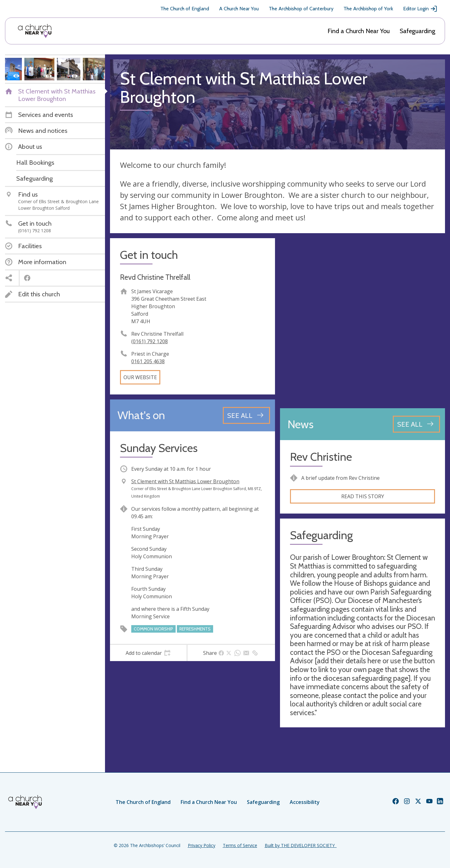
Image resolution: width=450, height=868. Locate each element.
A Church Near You (239, 9)
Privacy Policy (202, 845)
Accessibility (305, 802)
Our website (140, 377)
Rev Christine (321, 457)
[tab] (148, 653)
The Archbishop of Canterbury (301, 9)
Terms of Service (240, 845)
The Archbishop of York (368, 9)
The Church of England (185, 9)
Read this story (363, 496)
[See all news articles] (416, 424)
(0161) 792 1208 (150, 341)
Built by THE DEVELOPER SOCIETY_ (301, 845)
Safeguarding (417, 31)
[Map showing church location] (362, 321)
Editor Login (420, 9)
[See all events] (246, 415)
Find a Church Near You (359, 31)
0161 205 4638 (148, 361)
